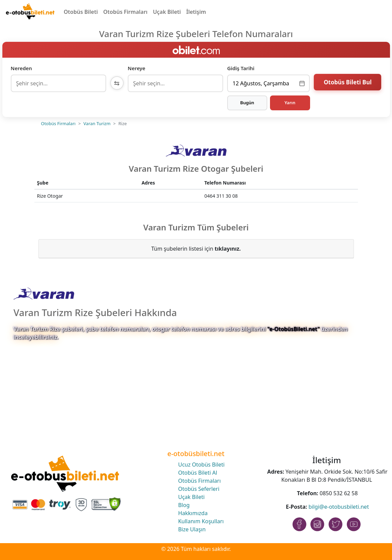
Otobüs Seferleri (199, 489)
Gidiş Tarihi (241, 68)
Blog (184, 505)
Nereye (137, 68)
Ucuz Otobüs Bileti (201, 465)
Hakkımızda (193, 513)
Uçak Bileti (167, 12)
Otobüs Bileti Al (198, 473)
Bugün (247, 103)
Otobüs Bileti (81, 12)
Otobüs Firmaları (125, 12)
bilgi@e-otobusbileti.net (339, 507)
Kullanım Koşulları (201, 521)
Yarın (290, 103)
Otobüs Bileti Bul (348, 82)
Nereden (21, 68)
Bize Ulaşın (192, 529)
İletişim (196, 12)
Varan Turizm (97, 123)
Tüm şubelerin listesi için (196, 249)
